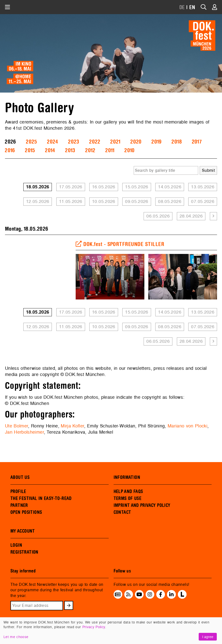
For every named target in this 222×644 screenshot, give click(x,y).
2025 (31, 142)
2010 (129, 150)
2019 (156, 142)
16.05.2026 (104, 187)
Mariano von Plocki (188, 426)
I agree (208, 637)
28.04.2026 (191, 216)
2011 (110, 150)
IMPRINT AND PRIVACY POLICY (142, 505)
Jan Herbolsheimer (24, 432)
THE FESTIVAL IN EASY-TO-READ (41, 498)
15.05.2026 (137, 187)
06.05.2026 (158, 216)
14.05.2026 (170, 187)
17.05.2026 (71, 187)
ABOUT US (20, 477)
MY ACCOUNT (23, 531)
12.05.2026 (38, 201)
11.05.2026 (71, 201)
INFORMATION (127, 477)
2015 (30, 150)
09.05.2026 (137, 201)
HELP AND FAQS (128, 492)
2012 (90, 150)
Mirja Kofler (72, 426)
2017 (197, 142)
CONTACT (122, 512)
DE (182, 8)
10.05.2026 (104, 201)
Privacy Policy (94, 627)
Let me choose (16, 637)
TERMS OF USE (128, 498)
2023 (74, 142)
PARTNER (19, 505)
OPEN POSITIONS (26, 512)
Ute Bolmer (16, 426)
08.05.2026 (170, 201)
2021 (115, 142)
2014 (50, 150)
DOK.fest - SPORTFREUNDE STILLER (120, 244)
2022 (95, 142)
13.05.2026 (203, 187)
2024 (52, 142)
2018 (176, 142)
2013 (70, 150)
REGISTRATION (24, 552)
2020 (136, 142)
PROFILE (18, 492)
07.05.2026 (203, 201)
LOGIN (16, 545)
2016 (10, 150)
